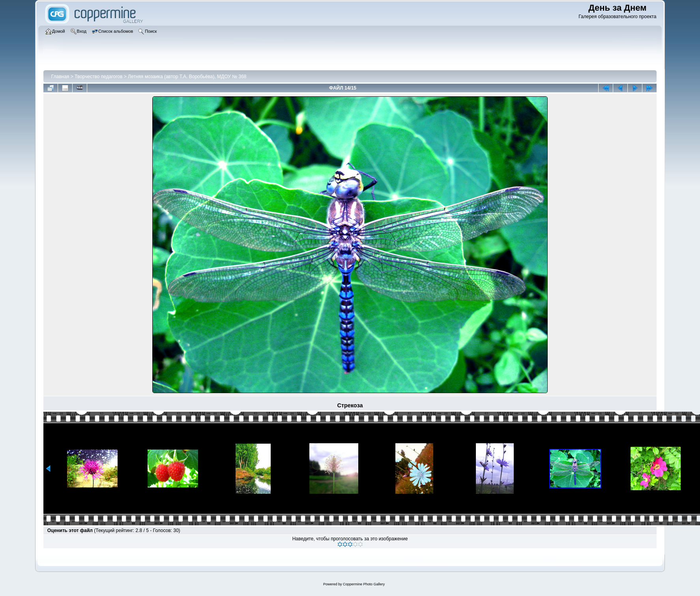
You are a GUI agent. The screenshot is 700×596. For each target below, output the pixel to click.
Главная (60, 77)
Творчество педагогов (98, 77)
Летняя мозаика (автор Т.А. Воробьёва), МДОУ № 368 (187, 77)
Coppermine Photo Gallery (364, 584)
